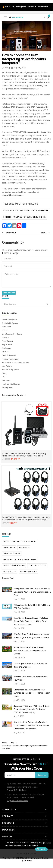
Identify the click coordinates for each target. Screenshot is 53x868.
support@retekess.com (12, 195)
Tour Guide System (9, 320)
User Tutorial (7, 366)
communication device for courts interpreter (26, 211)
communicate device (36, 82)
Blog (13, 743)
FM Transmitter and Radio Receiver (16, 363)
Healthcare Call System (11, 384)
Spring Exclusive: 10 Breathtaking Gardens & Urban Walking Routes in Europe (30, 651)
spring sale (24, 548)
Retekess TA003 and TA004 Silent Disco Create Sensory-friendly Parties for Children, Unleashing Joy (32, 709)
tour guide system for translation (21, 204)
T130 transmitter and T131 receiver (27, 107)
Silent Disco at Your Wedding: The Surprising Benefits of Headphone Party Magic (32, 693)
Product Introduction (10, 359)
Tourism (5, 338)
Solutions (6, 352)
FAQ (4, 377)
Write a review (9, 293)
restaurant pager (28, 571)
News (4, 373)
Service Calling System (11, 370)
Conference (7, 348)
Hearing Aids (7, 388)
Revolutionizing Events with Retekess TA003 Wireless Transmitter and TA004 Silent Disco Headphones (31, 725)
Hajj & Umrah (7, 345)
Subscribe (42, 775)
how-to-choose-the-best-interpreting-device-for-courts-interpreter (25, 747)
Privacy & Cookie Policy (17, 790)
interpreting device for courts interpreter (24, 217)
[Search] (23, 304)
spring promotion (12, 553)
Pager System (7, 341)
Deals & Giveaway (9, 355)
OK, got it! (41, 849)
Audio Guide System (10, 323)
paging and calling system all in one (20, 559)
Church (5, 330)
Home (4, 743)
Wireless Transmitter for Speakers (20, 541)
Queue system (10, 571)
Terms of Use (28, 787)
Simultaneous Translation (12, 334)
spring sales (9, 548)
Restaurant (6, 380)
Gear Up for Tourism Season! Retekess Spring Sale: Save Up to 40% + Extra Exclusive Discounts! (31, 621)
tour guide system (37, 566)
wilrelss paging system (14, 566)
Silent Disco (7, 327)
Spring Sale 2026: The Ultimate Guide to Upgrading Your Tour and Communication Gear (32, 592)
